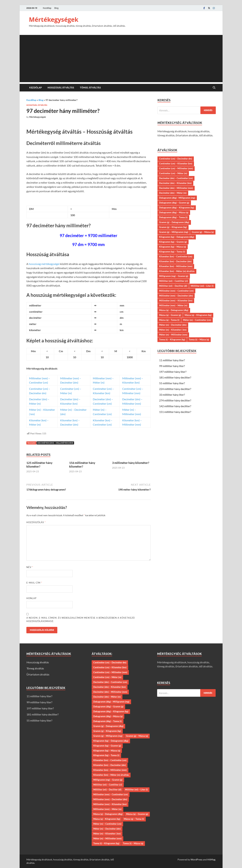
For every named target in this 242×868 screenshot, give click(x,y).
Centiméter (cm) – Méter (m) (173, 173)
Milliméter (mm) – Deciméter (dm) (176, 296)
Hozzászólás (36, 522)
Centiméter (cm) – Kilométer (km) (176, 164)
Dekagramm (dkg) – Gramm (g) (174, 203)
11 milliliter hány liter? (172, 360)
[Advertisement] (121, 59)
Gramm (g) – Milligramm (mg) (174, 232)
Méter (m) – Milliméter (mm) (173, 335)
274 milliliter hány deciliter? (175, 400)
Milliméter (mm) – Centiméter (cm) (176, 291)
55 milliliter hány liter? (172, 383)
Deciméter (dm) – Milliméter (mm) (55, 443)
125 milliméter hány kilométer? (39, 465)
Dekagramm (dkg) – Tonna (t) (173, 217)
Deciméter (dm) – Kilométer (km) (175, 183)
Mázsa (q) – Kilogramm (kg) (198, 315)
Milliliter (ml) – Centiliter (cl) (174, 281)
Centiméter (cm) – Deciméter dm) (176, 159)
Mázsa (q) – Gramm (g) (170, 315)
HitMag (211, 859)
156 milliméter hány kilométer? (82, 465)
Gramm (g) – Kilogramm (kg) (173, 227)
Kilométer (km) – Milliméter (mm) (176, 266)
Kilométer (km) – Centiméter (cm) (176, 256)
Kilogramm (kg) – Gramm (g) (173, 242)
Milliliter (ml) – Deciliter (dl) (173, 286)
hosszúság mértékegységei (44, 264)
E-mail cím (34, 583)
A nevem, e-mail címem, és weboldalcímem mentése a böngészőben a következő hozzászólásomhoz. (81, 619)
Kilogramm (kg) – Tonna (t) (172, 252)
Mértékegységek (54, 19)
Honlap (31, 598)
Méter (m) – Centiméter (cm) (197, 320)
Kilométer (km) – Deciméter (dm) (175, 261)
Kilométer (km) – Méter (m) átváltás (177, 271)
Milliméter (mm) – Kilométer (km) (176, 301)
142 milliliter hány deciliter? (175, 406)
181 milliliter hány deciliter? (175, 377)
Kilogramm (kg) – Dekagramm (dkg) (177, 237)
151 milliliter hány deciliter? (175, 412)
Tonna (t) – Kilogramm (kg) (172, 340)
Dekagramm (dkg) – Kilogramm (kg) (177, 208)
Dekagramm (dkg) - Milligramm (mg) (177, 198)
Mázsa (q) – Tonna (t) (169, 320)
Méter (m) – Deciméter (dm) (173, 325)
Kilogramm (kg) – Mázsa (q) (173, 247)
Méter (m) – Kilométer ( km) (173, 330)
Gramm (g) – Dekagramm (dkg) (174, 222)
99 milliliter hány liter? (172, 366)
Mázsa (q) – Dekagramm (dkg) (174, 310)
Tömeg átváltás (90, 88)
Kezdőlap (47, 8)
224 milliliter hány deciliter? (175, 389)
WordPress (197, 859)
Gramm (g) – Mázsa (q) (203, 232)
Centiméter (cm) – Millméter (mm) (176, 168)
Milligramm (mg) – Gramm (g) (174, 276)
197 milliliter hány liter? (173, 372)
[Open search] (214, 88)
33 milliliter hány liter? (172, 395)
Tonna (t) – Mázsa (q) (199, 340)
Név (30, 567)
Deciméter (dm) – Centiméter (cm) (176, 178)
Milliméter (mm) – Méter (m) (173, 305)
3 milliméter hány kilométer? (131, 463)
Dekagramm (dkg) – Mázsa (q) (174, 212)
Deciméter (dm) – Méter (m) (173, 193)
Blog (56, 8)
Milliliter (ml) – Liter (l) (202, 286)
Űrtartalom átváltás (38, 674)
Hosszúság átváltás (61, 88)
